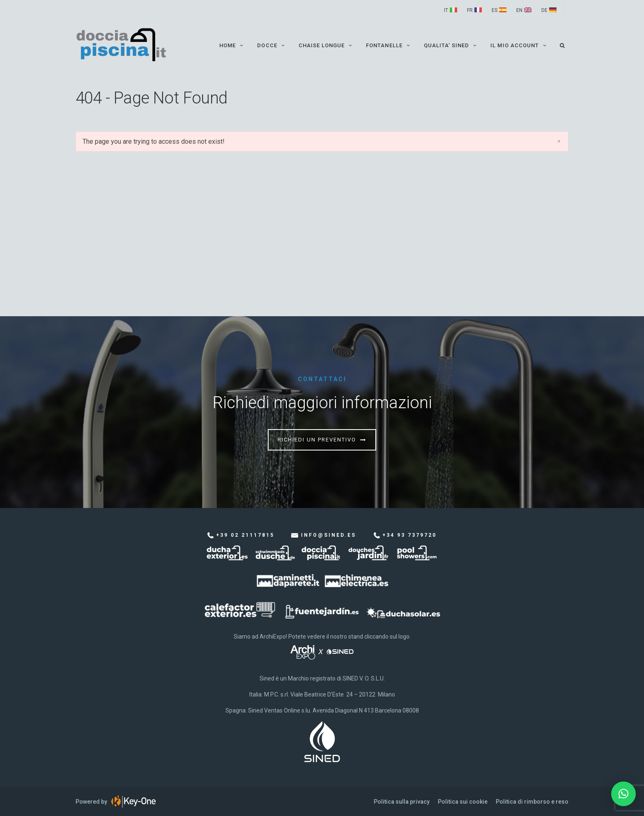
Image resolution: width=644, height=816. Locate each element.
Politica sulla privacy (402, 802)
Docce (271, 45)
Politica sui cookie (463, 802)
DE (544, 10)
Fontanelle (389, 45)
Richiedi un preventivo (317, 440)
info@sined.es (329, 535)
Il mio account (519, 45)
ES (494, 10)
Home (232, 45)
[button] (623, 794)
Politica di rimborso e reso (532, 802)
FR (470, 10)
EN (519, 10)
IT (446, 10)
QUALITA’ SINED (451, 45)
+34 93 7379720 (409, 535)
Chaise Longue (326, 45)
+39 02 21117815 (245, 535)
